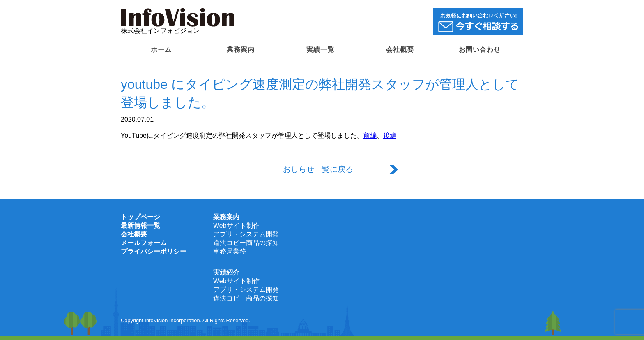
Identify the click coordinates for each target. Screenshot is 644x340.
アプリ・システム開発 (246, 234)
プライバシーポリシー (154, 251)
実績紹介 (226, 272)
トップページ (140, 217)
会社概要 (400, 50)
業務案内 (241, 50)
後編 (390, 135)
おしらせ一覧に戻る (318, 169)
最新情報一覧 (140, 226)
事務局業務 (230, 251)
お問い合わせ (480, 50)
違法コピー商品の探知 (246, 243)
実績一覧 (320, 50)
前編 (370, 135)
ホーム (161, 50)
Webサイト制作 (236, 226)
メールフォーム (144, 243)
